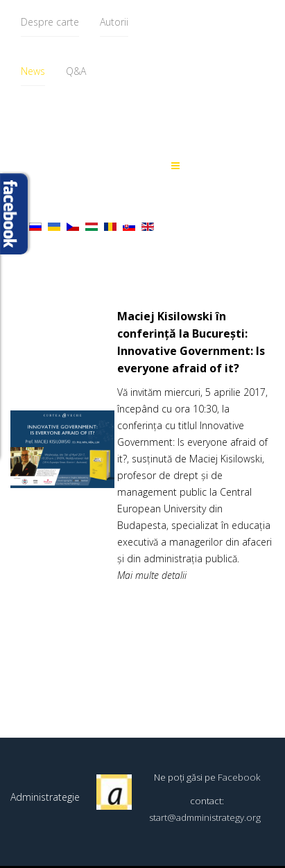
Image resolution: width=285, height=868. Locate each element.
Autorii (114, 22)
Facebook (239, 777)
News (33, 71)
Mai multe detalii (152, 575)
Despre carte (50, 22)
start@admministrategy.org (205, 817)
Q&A (76, 71)
